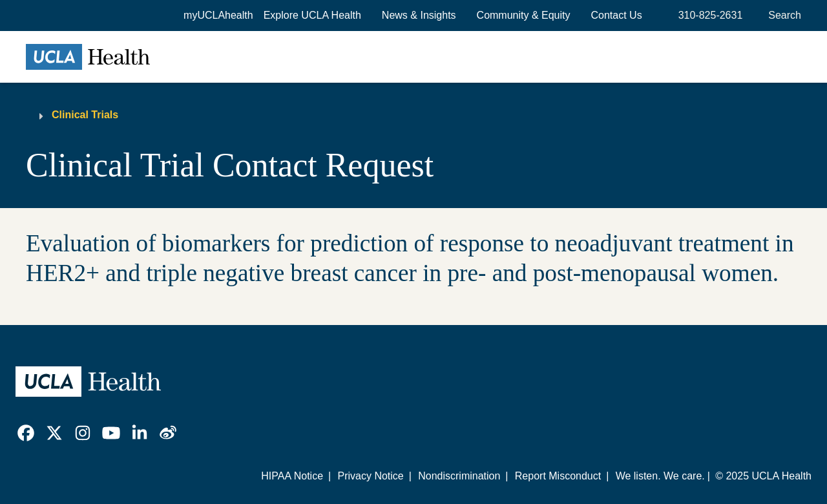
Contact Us (617, 15)
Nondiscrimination (459, 476)
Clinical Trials (85, 115)
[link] (26, 433)
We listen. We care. (660, 476)
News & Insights (419, 15)
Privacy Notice (370, 476)
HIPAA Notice (292, 476)
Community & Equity (524, 15)
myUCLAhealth (218, 15)
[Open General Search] (782, 16)
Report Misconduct (558, 476)
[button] (312, 16)
